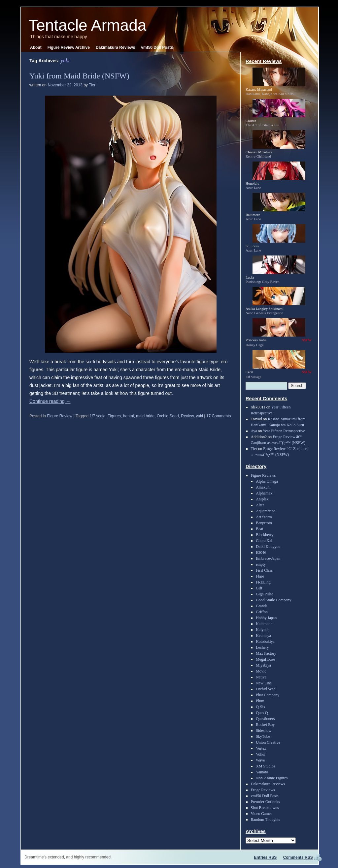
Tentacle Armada (87, 25)
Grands (262, 606)
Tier (92, 85)
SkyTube (263, 736)
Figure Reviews (263, 475)
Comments (298, 857)
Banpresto (264, 523)
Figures (114, 416)
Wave (260, 760)
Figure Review (60, 416)
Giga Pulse (264, 594)
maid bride (145, 416)
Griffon (262, 612)
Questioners (265, 719)
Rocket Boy (265, 725)
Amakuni (263, 487)
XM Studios (265, 766)
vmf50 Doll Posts (157, 47)
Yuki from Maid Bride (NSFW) (79, 76)
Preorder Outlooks (265, 802)
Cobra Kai (264, 541)
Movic (261, 671)
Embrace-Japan (268, 558)
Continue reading (50, 401)
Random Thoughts (266, 820)
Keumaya (263, 636)
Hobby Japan (266, 618)
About (36, 47)
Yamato (262, 772)
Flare (260, 576)
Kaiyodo (263, 630)
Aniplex (262, 499)
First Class (264, 570)
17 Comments (219, 416)
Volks (260, 754)
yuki (200, 416)
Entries (266, 857)
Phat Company (268, 695)
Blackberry (265, 535)
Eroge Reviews (263, 790)
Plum (260, 701)
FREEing (263, 582)
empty (261, 564)
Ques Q (262, 713)
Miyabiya (263, 665)
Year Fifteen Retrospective (284, 431)
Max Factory (266, 653)
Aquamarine (266, 511)
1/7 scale (97, 416)
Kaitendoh (264, 624)
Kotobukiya (265, 642)
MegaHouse (265, 659)
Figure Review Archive (69, 47)
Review (187, 416)
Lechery (262, 647)
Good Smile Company (273, 600)
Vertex (261, 748)
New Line (264, 683)
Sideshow (264, 731)
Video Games (262, 814)
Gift (259, 588)
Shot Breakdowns (265, 808)
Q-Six (261, 707)
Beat (259, 529)
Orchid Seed (168, 416)
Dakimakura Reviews (115, 47)
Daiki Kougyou (268, 547)
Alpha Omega (267, 481)
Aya (254, 431)
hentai (129, 416)
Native (261, 677)
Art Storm (264, 517)
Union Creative (268, 742)
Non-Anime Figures (272, 778)
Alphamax (264, 493)
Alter (260, 505)
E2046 (261, 553)
